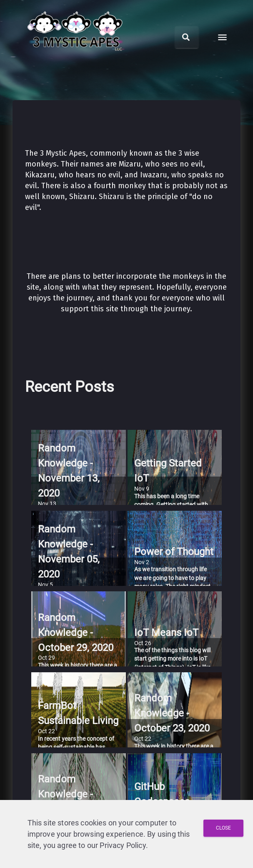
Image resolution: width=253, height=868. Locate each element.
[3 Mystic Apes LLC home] (76, 57)
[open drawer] (222, 37)
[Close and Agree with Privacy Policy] (223, 828)
